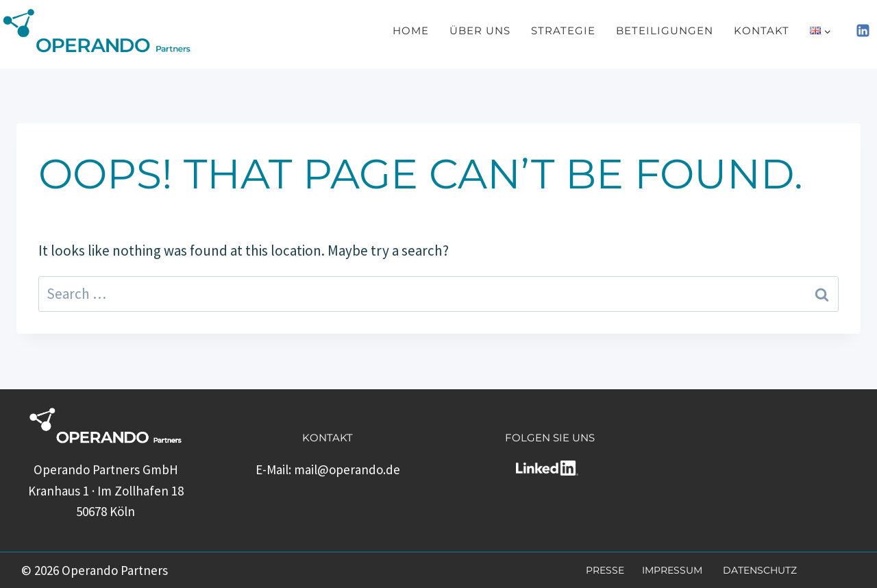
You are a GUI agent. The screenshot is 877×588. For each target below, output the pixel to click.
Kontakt (762, 30)
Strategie (563, 30)
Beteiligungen (665, 30)
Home (411, 30)
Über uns (480, 30)
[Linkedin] (863, 31)
